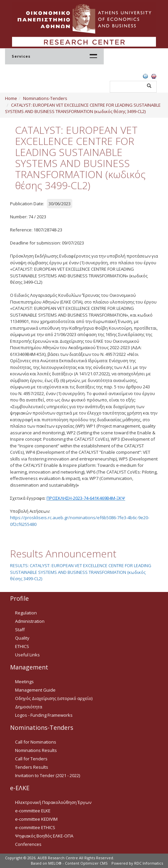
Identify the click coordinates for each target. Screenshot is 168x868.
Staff (20, 630)
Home (11, 98)
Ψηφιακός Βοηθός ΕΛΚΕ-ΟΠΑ (44, 836)
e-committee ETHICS (35, 827)
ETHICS (22, 646)
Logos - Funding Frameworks (44, 715)
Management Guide (35, 690)
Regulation (26, 613)
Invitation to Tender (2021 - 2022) (48, 775)
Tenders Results (32, 767)
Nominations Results (36, 750)
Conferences (28, 844)
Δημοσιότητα (29, 707)
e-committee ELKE (33, 811)
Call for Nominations (36, 742)
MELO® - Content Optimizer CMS (78, 863)
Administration (30, 621)
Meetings (24, 682)
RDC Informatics (149, 863)
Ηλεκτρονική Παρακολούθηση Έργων (53, 802)
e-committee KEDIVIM (36, 819)
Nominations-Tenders (45, 98)
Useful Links (27, 655)
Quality (22, 638)
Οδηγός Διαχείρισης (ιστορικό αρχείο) (54, 698)
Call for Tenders (31, 759)
